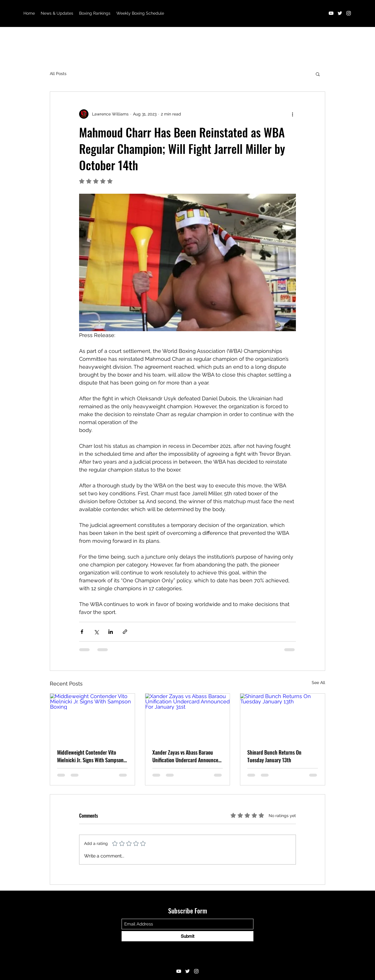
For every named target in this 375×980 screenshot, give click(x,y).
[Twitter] (340, 13)
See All (318, 683)
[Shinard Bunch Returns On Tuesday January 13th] (283, 717)
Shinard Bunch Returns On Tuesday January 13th (274, 756)
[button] (318, 74)
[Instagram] (349, 13)
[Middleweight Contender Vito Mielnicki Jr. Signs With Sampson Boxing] (92, 717)
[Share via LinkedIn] (111, 632)
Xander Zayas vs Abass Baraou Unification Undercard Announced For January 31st (187, 756)
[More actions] (292, 114)
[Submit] (187, 936)
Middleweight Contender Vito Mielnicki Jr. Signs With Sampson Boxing (90, 756)
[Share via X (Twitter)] (96, 632)
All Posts (58, 74)
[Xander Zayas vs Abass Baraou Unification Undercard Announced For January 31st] (188, 717)
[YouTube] (331, 13)
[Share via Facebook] (82, 632)
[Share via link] (125, 632)
